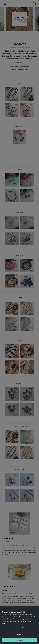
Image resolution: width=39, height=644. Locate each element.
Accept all (19, 641)
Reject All (19, 635)
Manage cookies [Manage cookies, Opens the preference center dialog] (20, 629)
